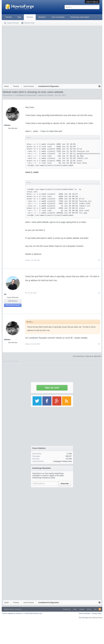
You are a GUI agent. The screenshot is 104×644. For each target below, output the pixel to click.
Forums (30, 17)
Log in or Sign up (92, 2)
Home (89, 609)
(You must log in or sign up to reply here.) (87, 356)
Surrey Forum (97, 617)
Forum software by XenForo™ (22, 613)
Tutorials (9, 17)
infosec (50, 95)
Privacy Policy (97, 613)
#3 (99, 344)
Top (95, 609)
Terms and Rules (85, 613)
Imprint (82, 609)
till (5, 294)
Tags (19, 17)
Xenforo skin (8, 609)
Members (42, 17)
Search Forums (13, 23)
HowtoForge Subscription (80, 17)
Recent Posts (29, 23)
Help (75, 609)
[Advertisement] (28, 54)
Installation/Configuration (26, 95)
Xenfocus (18, 609)
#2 (99, 293)
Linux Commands (58, 17)
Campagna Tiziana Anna (62, 461)
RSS (100, 609)
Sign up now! (52, 388)
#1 (99, 260)
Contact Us (67, 609)
